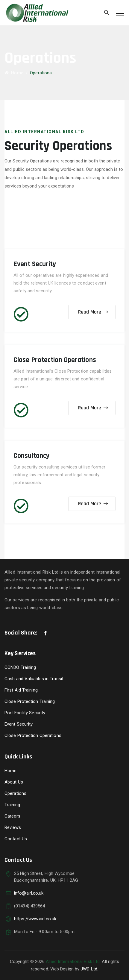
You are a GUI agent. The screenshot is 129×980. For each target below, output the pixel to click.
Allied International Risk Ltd (73, 961)
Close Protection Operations (33, 735)
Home (14, 73)
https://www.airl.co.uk (35, 919)
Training (12, 805)
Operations (15, 793)
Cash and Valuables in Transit (34, 679)
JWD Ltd (89, 969)
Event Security (19, 724)
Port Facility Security (25, 713)
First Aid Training (21, 690)
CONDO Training (20, 667)
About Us (14, 782)
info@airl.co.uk (29, 893)
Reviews (13, 827)
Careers (12, 816)
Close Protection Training (30, 701)
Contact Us (16, 839)
